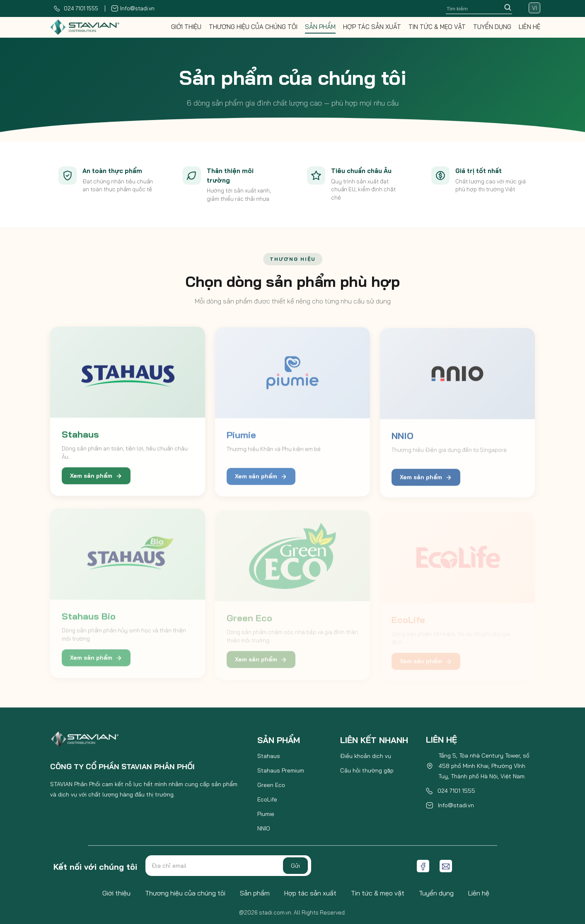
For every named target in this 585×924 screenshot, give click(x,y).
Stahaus (269, 756)
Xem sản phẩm (96, 479)
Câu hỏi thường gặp (367, 770)
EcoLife (267, 799)
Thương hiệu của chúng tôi (253, 27)
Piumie (266, 814)
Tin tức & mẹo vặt (437, 27)
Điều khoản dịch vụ (366, 756)
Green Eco (271, 785)
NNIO (264, 828)
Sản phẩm (320, 27)
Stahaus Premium (281, 770)
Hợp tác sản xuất (372, 27)
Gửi (295, 866)
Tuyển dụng (492, 27)
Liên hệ (529, 27)
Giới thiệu (186, 27)
